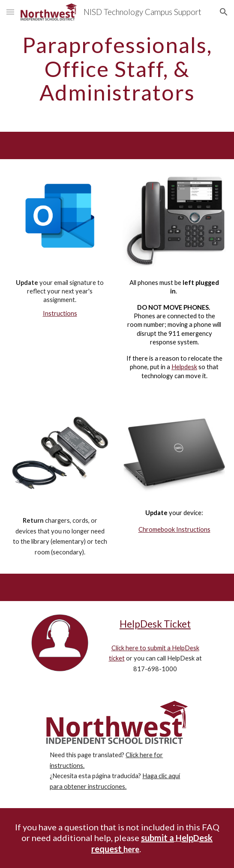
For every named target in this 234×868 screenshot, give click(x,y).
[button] (10, 12)
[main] (117, 69)
